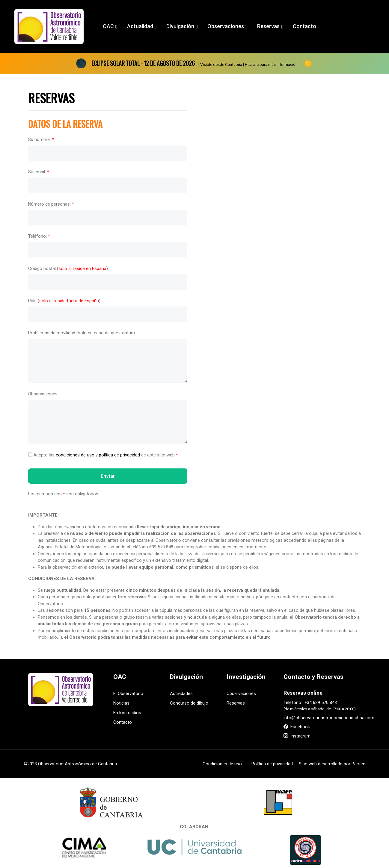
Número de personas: (51, 204)
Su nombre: (41, 139)
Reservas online (303, 693)
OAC (108, 26)
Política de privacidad (272, 764)
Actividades (181, 694)
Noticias (121, 703)
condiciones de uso (75, 455)
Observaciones (226, 26)
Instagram (297, 736)
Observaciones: (43, 394)
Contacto (304, 26)
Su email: (39, 172)
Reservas (268, 26)
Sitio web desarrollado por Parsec (332, 764)
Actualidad (140, 26)
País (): (65, 301)
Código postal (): (68, 268)
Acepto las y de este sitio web (103, 455)
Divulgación (180, 26)
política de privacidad (119, 455)
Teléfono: (39, 236)
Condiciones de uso (222, 764)
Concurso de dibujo (189, 703)
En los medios (127, 713)
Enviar (108, 476)
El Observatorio (128, 694)
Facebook (297, 727)
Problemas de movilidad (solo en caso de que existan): (82, 333)
